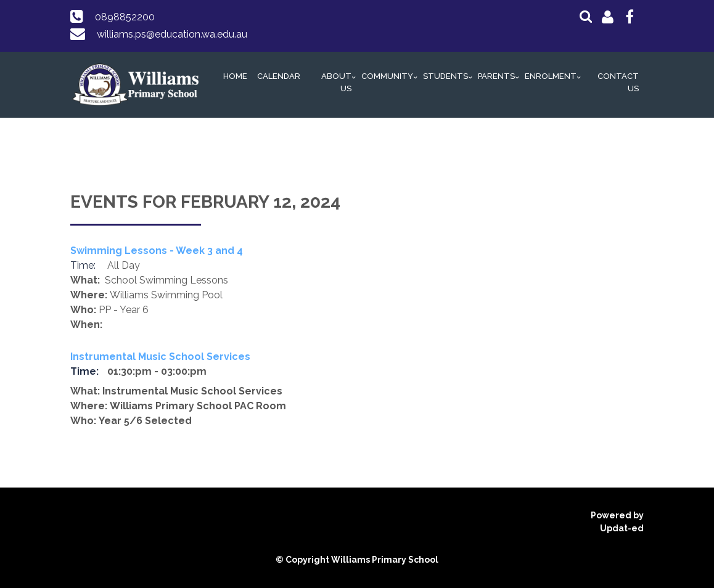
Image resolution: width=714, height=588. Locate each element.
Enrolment (551, 76)
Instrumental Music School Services (160, 357)
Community (387, 76)
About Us (336, 82)
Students (445, 76)
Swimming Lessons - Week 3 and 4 (157, 251)
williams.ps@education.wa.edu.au (172, 34)
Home (235, 76)
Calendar (279, 76)
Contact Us (618, 82)
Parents (496, 76)
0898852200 (125, 17)
